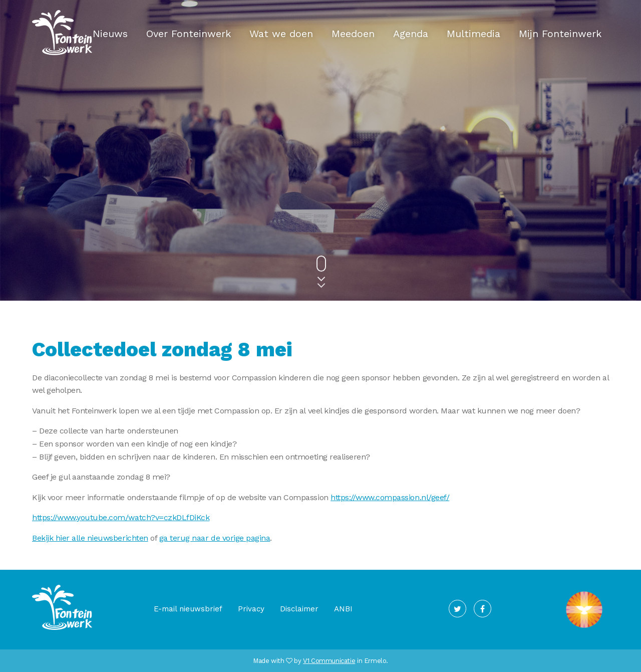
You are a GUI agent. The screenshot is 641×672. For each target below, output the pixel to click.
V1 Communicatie (329, 661)
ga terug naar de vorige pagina (215, 538)
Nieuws (110, 34)
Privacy (251, 609)
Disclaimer (299, 609)
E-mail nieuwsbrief (188, 609)
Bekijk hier (52, 538)
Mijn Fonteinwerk (560, 34)
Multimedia (473, 34)
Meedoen (353, 34)
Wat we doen (281, 34)
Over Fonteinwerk (189, 34)
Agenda (411, 34)
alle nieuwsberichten (110, 538)
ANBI (343, 609)
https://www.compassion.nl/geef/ (390, 497)
